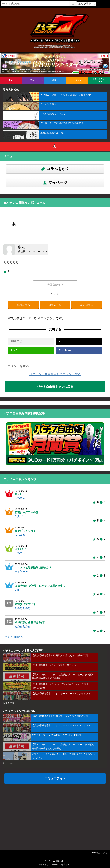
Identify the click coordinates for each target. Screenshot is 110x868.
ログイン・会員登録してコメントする (55, 374)
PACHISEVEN (59, 861)
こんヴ (19, 516)
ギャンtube (21, 571)
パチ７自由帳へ (14, 637)
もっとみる (9, 703)
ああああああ (23, 608)
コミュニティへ (55, 778)
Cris (17, 590)
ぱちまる (20, 498)
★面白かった (55, 285)
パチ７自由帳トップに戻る (55, 386)
